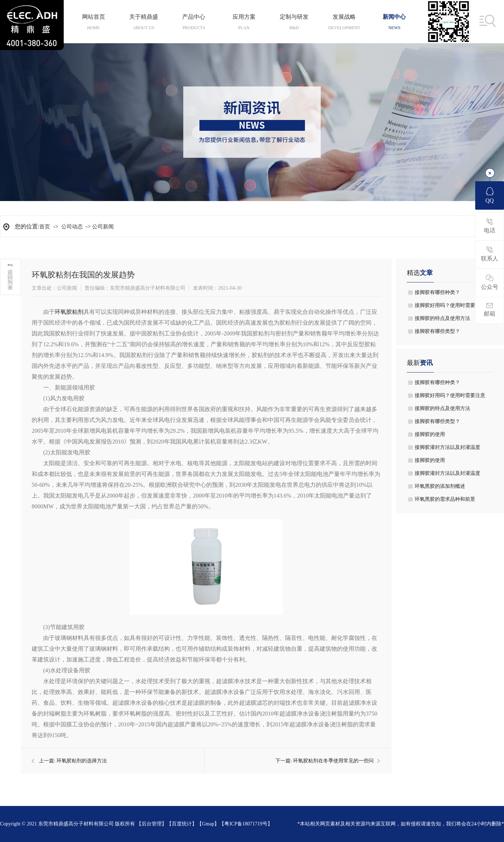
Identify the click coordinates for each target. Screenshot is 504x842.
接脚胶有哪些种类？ (437, 292)
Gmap (208, 824)
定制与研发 (294, 22)
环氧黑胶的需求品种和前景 (445, 499)
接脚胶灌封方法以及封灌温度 (447, 447)
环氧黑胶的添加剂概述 (440, 486)
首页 (45, 227)
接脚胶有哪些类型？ (437, 331)
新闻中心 (394, 22)
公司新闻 (103, 227)
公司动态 (72, 227)
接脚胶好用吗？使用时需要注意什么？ (450, 307)
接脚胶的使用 (430, 434)
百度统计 (182, 824)
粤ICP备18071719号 (246, 824)
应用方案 (244, 22)
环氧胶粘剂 (69, 312)
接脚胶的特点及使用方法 (442, 318)
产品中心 (194, 22)
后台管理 (152, 824)
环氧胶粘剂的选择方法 (82, 761)
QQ (489, 195)
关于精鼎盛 (143, 22)
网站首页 (93, 22)
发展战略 (344, 22)
